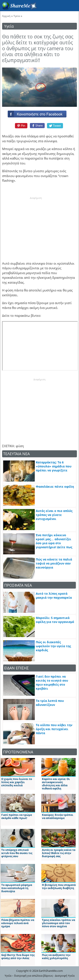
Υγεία (17, 16)
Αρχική (6, 16)
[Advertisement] (36, 226)
